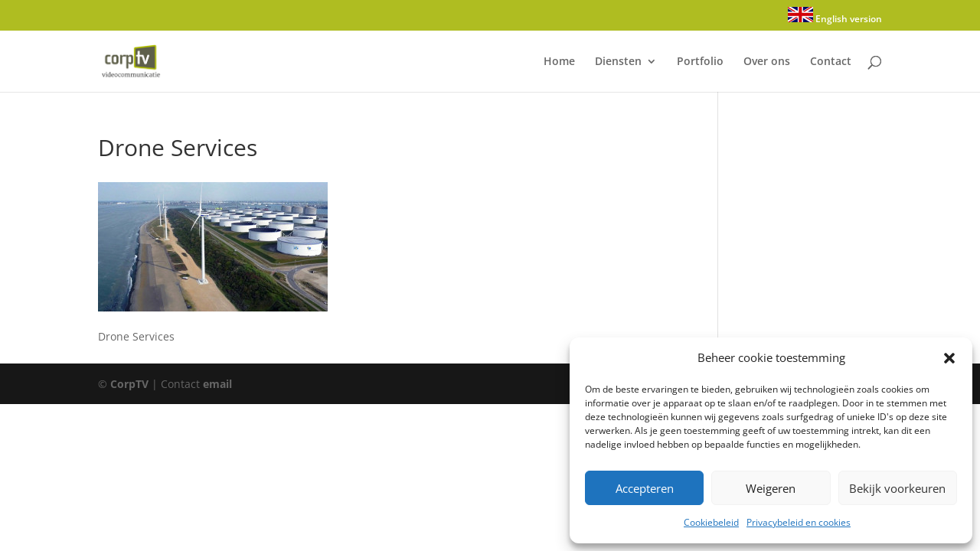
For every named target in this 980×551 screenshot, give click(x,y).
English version (835, 16)
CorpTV (129, 384)
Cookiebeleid (711, 522)
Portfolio (700, 62)
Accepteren (645, 488)
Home (559, 62)
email (217, 384)
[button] (949, 358)
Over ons (767, 62)
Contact (831, 62)
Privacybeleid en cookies (799, 522)
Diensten (618, 62)
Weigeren (771, 488)
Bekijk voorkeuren (897, 488)
